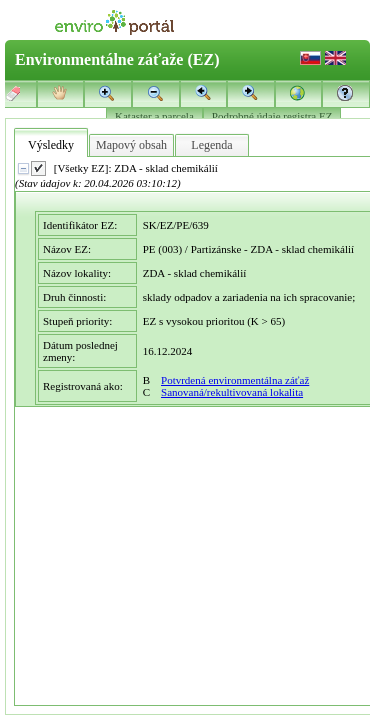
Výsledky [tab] (51, 145)
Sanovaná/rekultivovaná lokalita (232, 392)
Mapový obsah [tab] (131, 145)
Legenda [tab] (211, 145)
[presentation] (194, 431)
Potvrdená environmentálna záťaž (235, 380)
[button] (346, 93)
